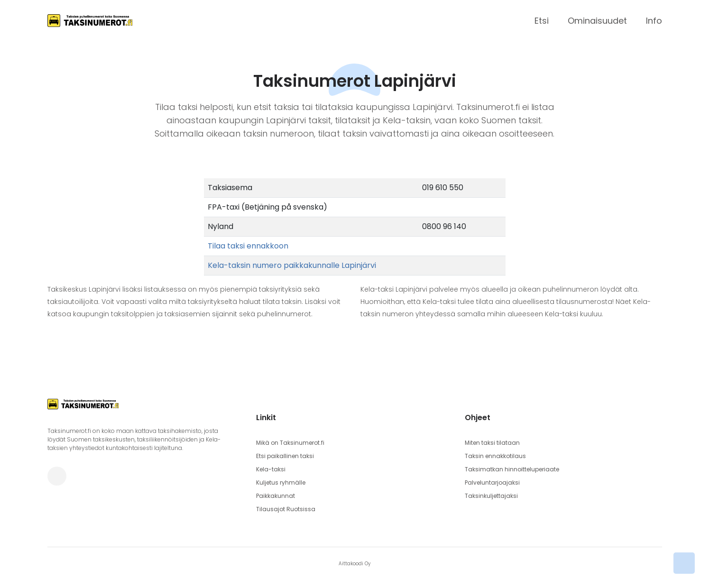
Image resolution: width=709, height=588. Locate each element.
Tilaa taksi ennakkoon (248, 246)
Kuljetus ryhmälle (281, 482)
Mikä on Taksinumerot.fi (290, 443)
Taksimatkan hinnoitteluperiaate (512, 469)
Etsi (542, 21)
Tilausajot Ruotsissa (286, 509)
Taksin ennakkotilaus (495, 456)
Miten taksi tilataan (492, 443)
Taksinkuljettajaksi (491, 496)
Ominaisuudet (597, 21)
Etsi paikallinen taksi (285, 456)
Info (654, 21)
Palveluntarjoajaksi (492, 482)
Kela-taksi (271, 469)
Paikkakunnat (276, 496)
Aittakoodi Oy (354, 564)
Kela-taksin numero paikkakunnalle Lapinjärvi (292, 265)
